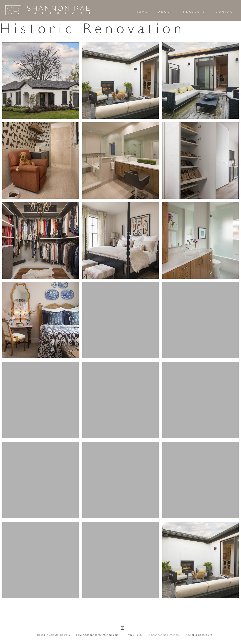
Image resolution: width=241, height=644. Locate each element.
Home (142, 12)
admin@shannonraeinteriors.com (97, 635)
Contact (226, 12)
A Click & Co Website (199, 635)
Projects (194, 12)
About (166, 12)
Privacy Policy (134, 635)
